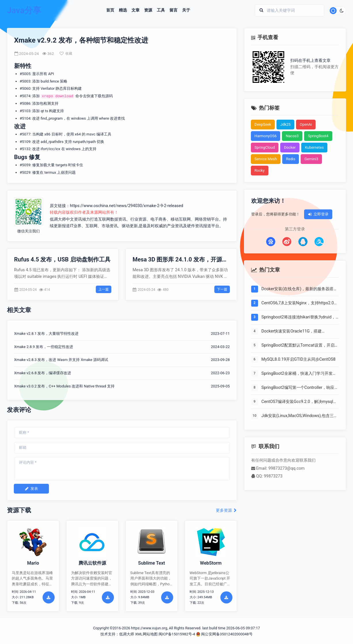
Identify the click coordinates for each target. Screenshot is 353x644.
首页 (110, 10)
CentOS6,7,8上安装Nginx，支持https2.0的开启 (300, 303)
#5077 (25, 134)
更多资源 (226, 510)
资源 (148, 10)
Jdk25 (285, 124)
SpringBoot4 (318, 136)
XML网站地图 (146, 634)
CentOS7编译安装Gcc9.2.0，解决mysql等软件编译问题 (299, 402)
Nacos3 (292, 136)
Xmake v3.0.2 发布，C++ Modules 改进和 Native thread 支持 (64, 386)
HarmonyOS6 (266, 136)
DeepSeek (263, 124)
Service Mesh (266, 159)
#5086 (25, 103)
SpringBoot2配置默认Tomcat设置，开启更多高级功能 (300, 346)
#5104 (25, 118)
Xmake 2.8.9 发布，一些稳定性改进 (44, 347)
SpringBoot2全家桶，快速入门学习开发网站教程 (299, 374)
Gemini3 (311, 159)
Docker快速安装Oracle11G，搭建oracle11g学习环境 (292, 332)
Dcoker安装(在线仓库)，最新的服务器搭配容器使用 (300, 289)
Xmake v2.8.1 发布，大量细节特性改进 (46, 334)
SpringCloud (265, 147)
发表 (31, 489)
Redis (291, 159)
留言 (173, 10)
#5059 (25, 165)
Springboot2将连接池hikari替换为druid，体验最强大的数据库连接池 (299, 318)
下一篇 (222, 289)
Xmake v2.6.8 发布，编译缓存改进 (43, 373)
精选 (123, 10)
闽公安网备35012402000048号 (224, 634)
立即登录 (318, 214)
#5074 (25, 96)
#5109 (25, 142)
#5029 (25, 172)
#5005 (25, 74)
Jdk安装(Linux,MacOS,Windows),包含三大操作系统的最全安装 (300, 416)
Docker (290, 147)
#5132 (25, 149)
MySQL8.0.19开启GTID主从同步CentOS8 (298, 359)
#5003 (25, 81)
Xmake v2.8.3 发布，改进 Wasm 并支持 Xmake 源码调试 (61, 360)
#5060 (25, 88)
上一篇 (104, 289)
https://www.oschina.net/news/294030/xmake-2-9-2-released (127, 206)
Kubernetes (314, 147)
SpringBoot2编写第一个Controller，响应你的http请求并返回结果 (300, 388)
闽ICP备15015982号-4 (177, 634)
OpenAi (306, 124)
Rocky (260, 170)
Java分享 (24, 10)
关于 (186, 10)
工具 (161, 10)
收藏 (66, 53)
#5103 (25, 111)
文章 (136, 10)
